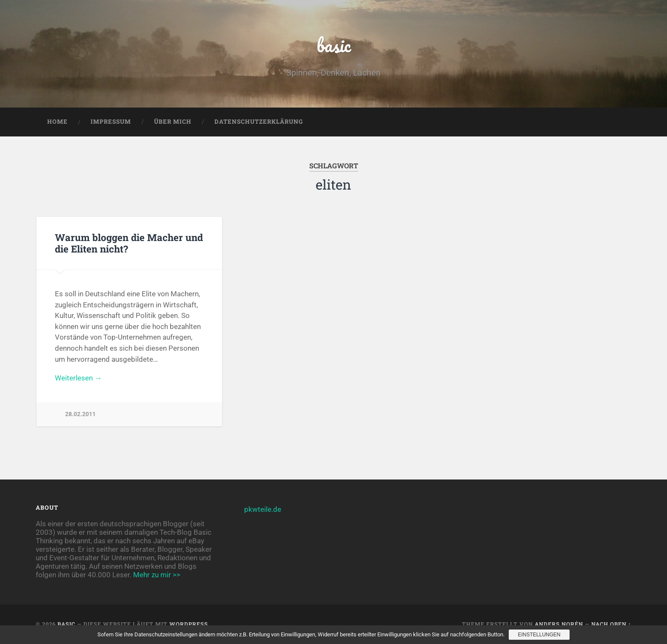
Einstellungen (539, 635)
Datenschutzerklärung (259, 122)
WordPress (189, 624)
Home (57, 122)
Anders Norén (559, 624)
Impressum (111, 122)
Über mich (173, 122)
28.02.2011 (80, 414)
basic (334, 45)
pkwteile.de (263, 509)
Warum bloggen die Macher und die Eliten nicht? (129, 243)
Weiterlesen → (78, 378)
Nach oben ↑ (611, 624)
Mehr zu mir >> (157, 575)
